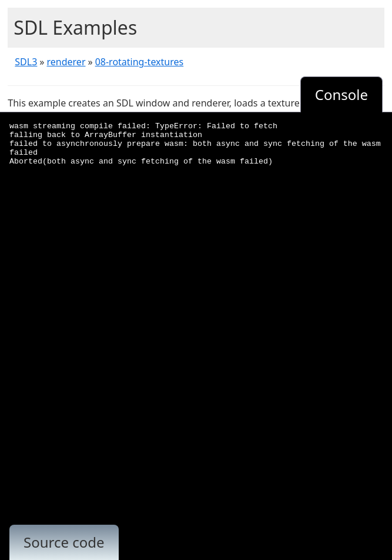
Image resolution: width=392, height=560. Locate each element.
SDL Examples (75, 27)
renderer (66, 62)
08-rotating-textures (140, 62)
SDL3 (26, 62)
